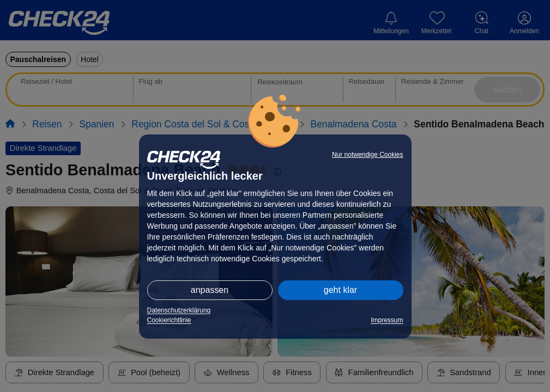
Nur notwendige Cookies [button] (368, 155)
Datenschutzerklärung (179, 310)
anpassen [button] (210, 290)
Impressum (387, 320)
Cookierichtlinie (169, 320)
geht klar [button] (340, 290)
